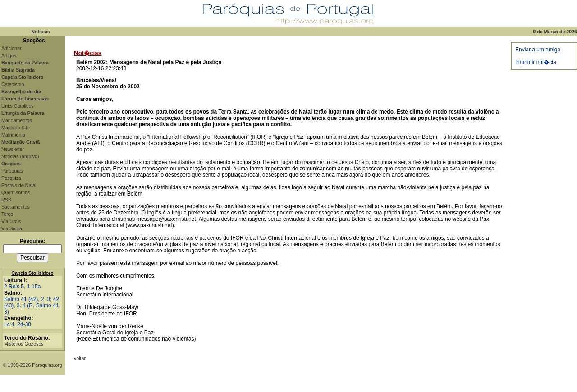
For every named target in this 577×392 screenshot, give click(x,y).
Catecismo (13, 84)
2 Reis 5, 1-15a (22, 287)
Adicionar (11, 48)
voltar (80, 358)
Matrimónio (13, 135)
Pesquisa (11, 178)
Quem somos (16, 192)
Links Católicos (18, 106)
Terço (7, 214)
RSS (6, 200)
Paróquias (12, 171)
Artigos (9, 55)
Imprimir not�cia (536, 62)
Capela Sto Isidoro (32, 273)
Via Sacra (12, 228)
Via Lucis (11, 221)
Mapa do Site (16, 128)
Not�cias (88, 53)
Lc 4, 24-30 (18, 324)
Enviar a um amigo (538, 50)
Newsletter (13, 149)
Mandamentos (17, 120)
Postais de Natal (19, 185)
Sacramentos (16, 207)
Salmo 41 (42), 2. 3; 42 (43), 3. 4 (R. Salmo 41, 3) (32, 305)
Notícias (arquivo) (20, 156)
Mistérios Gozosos (24, 344)
